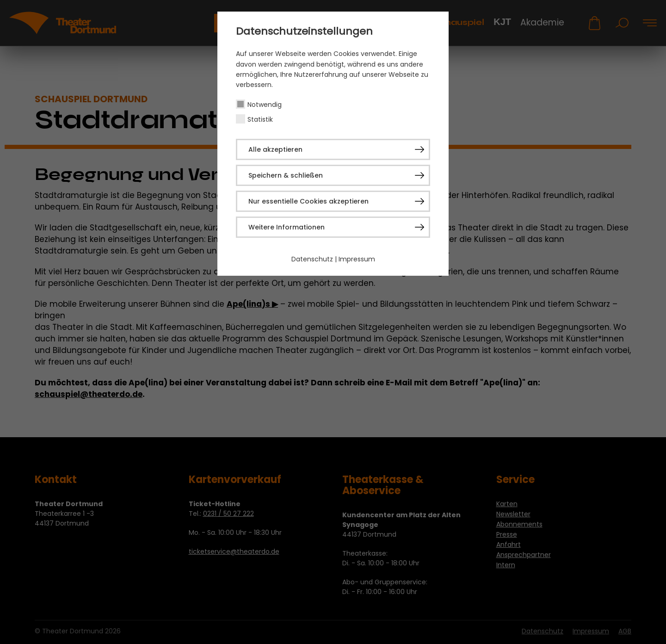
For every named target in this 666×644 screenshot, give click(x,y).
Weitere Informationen (287, 227)
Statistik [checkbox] (260, 119)
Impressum (357, 259)
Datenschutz (312, 259)
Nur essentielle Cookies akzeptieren (308, 201)
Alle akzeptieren (275, 149)
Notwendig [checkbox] (265, 105)
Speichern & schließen (286, 175)
